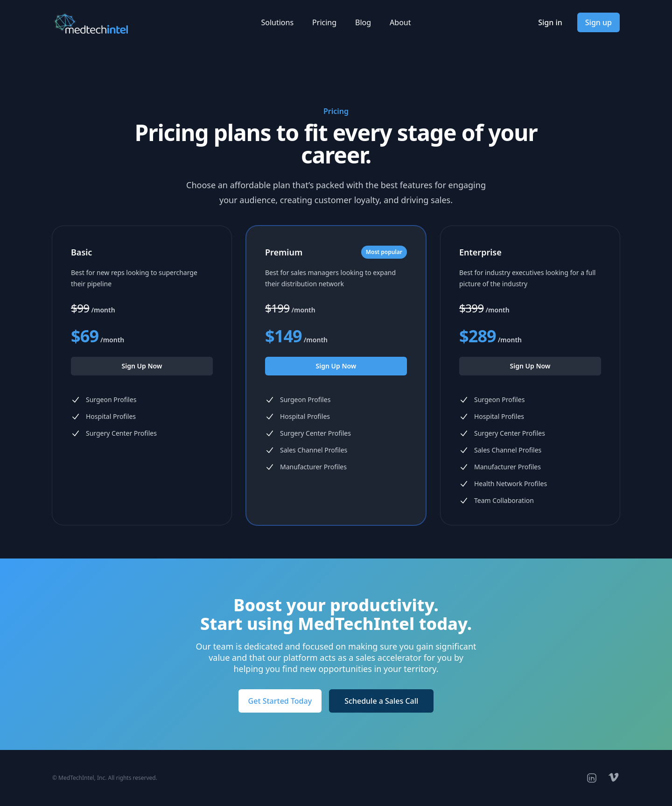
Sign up (598, 22)
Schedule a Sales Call (381, 701)
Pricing (324, 22)
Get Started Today (280, 701)
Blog (363, 22)
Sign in (550, 22)
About (400, 22)
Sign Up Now (142, 366)
